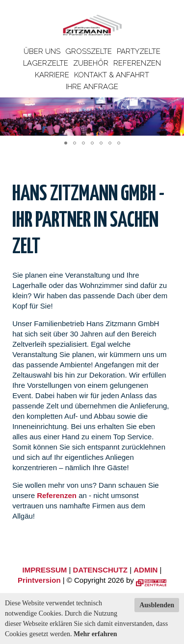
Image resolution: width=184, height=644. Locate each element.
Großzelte (89, 51)
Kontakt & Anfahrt (112, 75)
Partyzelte (139, 51)
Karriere (52, 75)
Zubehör (91, 63)
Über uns (42, 51)
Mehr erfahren (95, 634)
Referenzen (137, 63)
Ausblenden (157, 605)
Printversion (39, 580)
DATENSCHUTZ (100, 570)
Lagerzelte (46, 63)
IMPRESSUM (45, 570)
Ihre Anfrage (92, 87)
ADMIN (145, 570)
